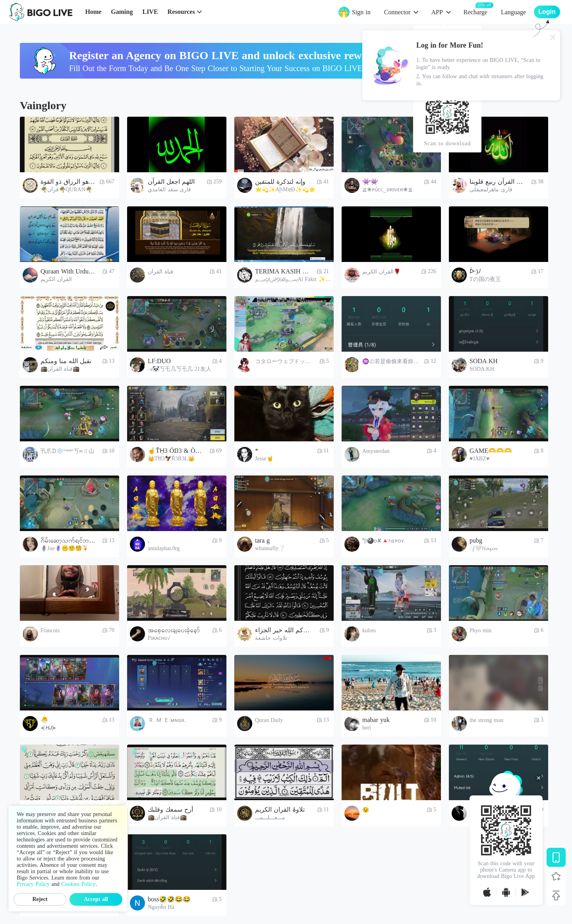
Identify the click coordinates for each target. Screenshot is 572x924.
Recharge (475, 12)
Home (93, 12)
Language (513, 12)
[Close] (553, 37)
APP (437, 12)
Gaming (122, 12)
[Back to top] (556, 895)
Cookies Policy (78, 884)
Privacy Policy (33, 884)
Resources (181, 12)
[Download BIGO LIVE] (556, 857)
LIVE (150, 12)
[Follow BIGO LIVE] (556, 876)
